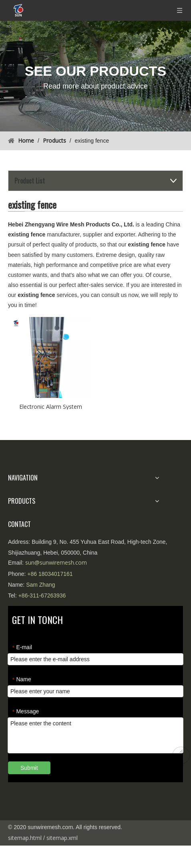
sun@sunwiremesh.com (56, 562)
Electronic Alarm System (51, 406)
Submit (29, 768)
